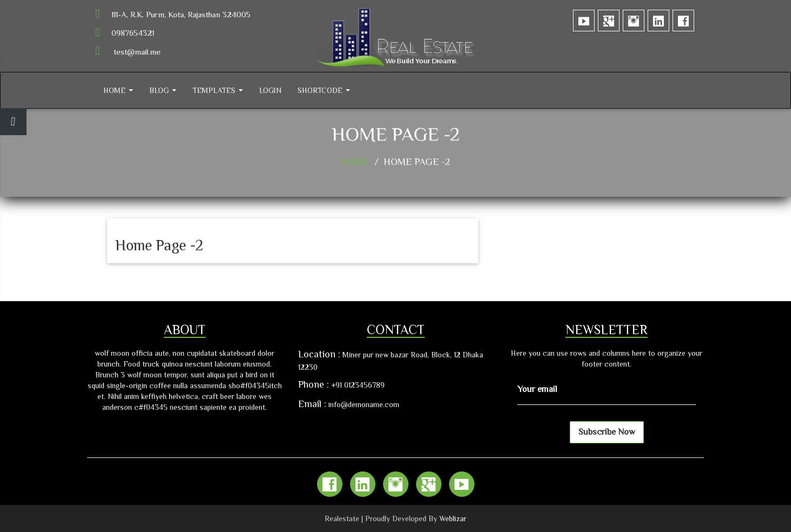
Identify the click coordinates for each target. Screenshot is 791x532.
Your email (537, 389)
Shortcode (324, 90)
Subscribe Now (607, 432)
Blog (163, 90)
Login (270, 90)
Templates (218, 90)
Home (118, 90)
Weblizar (453, 518)
